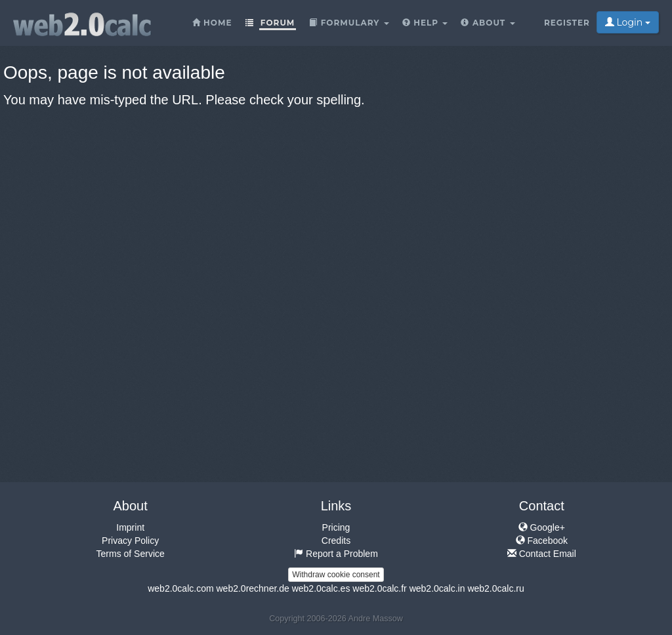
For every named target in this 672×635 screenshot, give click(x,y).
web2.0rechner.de (252, 588)
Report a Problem (336, 554)
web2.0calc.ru (495, 588)
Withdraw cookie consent (336, 575)
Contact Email (542, 554)
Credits (336, 541)
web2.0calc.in (437, 588)
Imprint (130, 527)
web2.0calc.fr (379, 588)
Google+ (542, 527)
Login (628, 22)
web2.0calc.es (321, 588)
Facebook (542, 541)
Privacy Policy (130, 541)
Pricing (336, 527)
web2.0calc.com (180, 588)
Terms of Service (131, 554)
